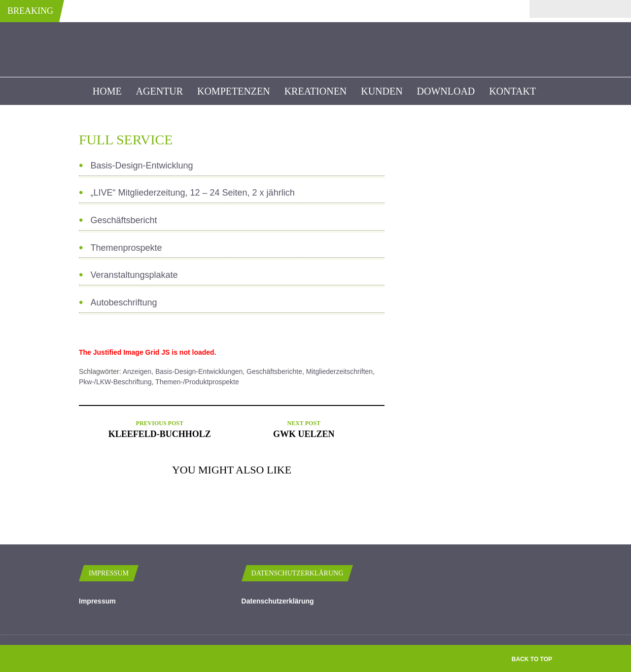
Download (446, 91)
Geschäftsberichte (274, 371)
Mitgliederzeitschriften (339, 371)
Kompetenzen (234, 91)
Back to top (532, 659)
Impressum (97, 601)
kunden (382, 91)
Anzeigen (137, 371)
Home (107, 91)
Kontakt (512, 91)
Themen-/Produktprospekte (197, 382)
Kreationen (316, 91)
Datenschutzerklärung (278, 601)
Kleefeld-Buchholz (160, 434)
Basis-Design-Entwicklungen (199, 371)
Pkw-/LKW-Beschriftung (115, 382)
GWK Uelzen (304, 434)
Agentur (160, 91)
